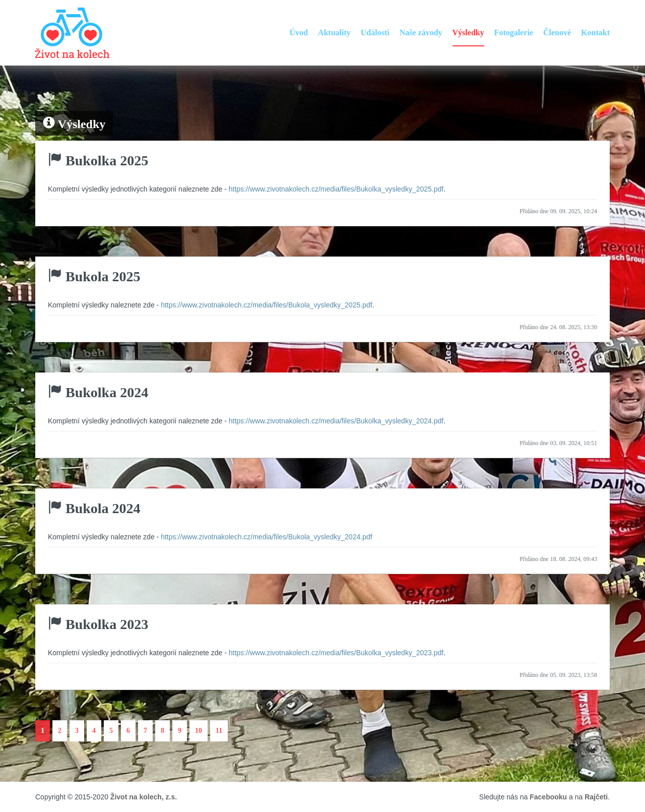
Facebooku (548, 797)
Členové (557, 33)
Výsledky (468, 33)
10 (199, 731)
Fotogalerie (514, 33)
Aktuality (334, 33)
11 (219, 731)
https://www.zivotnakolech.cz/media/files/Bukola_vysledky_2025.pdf (266, 305)
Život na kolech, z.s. (144, 797)
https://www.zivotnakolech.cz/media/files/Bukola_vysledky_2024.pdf (266, 537)
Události (375, 33)
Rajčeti (596, 797)
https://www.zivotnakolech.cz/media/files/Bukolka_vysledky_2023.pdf (336, 653)
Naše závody (421, 33)
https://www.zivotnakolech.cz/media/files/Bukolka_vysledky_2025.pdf (336, 189)
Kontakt (595, 33)
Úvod (298, 33)
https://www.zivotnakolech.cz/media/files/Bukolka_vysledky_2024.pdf (336, 421)
